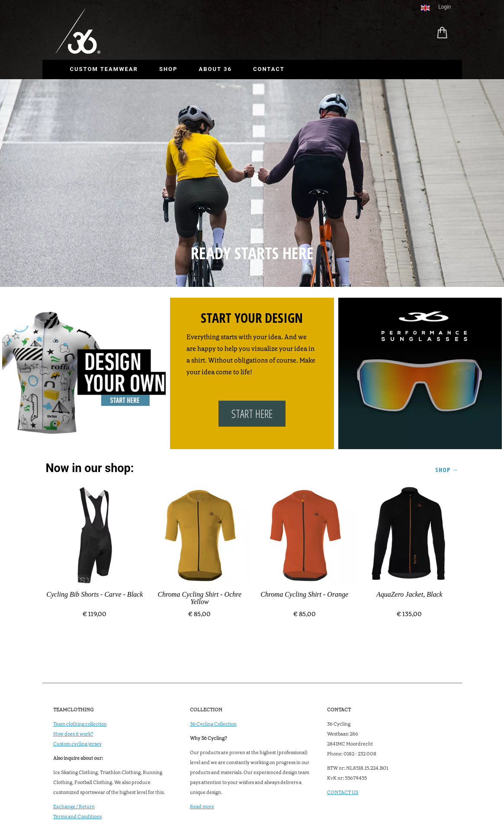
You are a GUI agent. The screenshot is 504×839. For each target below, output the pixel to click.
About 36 (215, 69)
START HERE (252, 414)
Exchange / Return (74, 807)
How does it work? (73, 734)
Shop (169, 69)
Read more (202, 807)
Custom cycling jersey (77, 744)
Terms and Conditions (77, 817)
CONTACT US (343, 792)
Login (445, 7)
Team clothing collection (80, 724)
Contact (269, 69)
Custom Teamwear (104, 69)
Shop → (447, 470)
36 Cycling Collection (213, 724)
